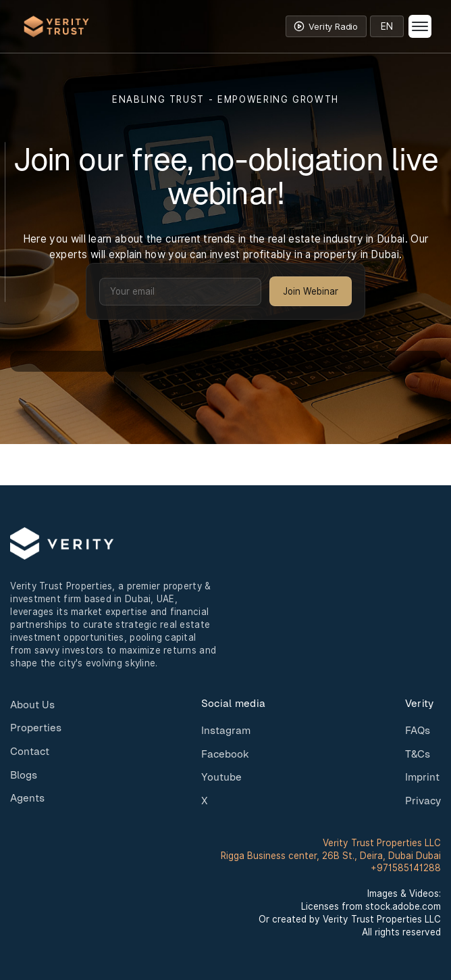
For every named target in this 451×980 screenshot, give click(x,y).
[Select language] (387, 26)
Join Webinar (311, 291)
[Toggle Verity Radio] (326, 26)
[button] (422, 26)
